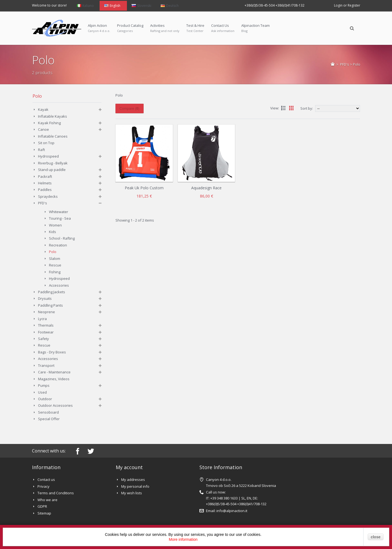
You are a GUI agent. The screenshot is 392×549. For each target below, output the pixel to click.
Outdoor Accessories (55, 405)
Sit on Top (46, 143)
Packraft (45, 176)
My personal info (135, 486)
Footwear (46, 332)
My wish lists (132, 493)
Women (55, 225)
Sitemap (44, 513)
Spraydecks (48, 196)
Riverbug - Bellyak (53, 163)
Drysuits (45, 298)
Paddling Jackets (52, 292)
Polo (53, 252)
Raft (41, 150)
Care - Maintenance (54, 372)
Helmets (45, 183)
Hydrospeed (48, 156)
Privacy (43, 486)
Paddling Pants (50, 305)
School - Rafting (62, 238)
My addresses (133, 480)
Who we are (47, 500)
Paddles (45, 190)
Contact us (46, 480)
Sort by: (307, 108)
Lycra (42, 319)
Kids (53, 232)
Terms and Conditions (56, 493)
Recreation (58, 245)
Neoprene (47, 312)
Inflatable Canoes (53, 136)
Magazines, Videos (54, 379)
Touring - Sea (60, 218)
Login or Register (347, 5)
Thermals (46, 325)
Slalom (55, 258)
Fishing (55, 272)
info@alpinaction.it (232, 511)
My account (129, 467)
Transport (46, 365)
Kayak (43, 109)
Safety (43, 339)
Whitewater (59, 212)
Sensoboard (48, 412)
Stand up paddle (52, 170)
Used (42, 392)
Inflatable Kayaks (53, 116)
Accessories (59, 285)
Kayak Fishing (49, 123)
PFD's (345, 64)
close (376, 537)
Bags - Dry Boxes (52, 352)
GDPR (42, 506)
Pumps (44, 385)
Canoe (43, 129)
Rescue (55, 265)
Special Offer (49, 419)
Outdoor (45, 399)
